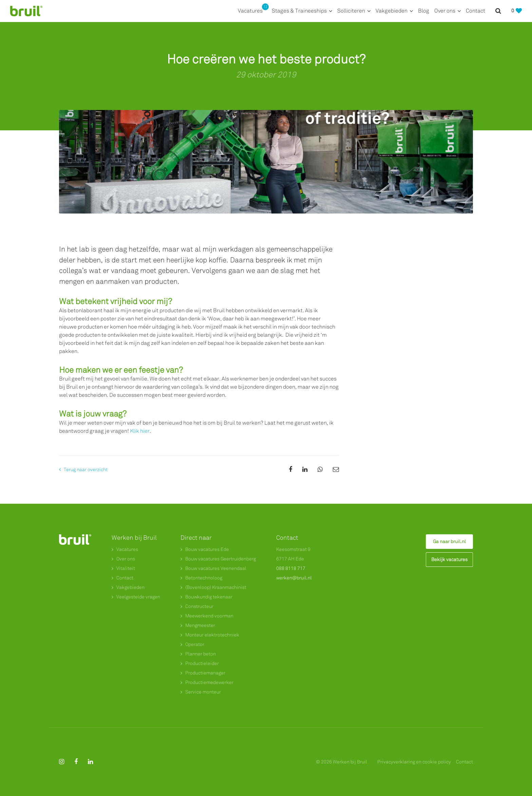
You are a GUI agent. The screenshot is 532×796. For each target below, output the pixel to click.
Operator (195, 644)
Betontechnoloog (204, 578)
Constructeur (199, 606)
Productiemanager (205, 673)
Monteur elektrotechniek (212, 635)
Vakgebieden (392, 11)
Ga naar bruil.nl (449, 542)
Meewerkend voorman (209, 616)
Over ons (445, 11)
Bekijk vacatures (449, 560)
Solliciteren (351, 11)
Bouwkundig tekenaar (209, 597)
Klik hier (140, 431)
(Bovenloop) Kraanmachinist (216, 587)
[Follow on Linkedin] (90, 762)
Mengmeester (200, 625)
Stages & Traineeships (299, 11)
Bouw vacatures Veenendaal (216, 568)
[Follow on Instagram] (62, 762)
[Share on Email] (336, 469)
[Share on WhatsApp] (320, 469)
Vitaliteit (126, 568)
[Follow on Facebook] (76, 762)
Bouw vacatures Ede (207, 549)
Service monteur (203, 692)
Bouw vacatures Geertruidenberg (221, 559)
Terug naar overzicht (86, 470)
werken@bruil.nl (294, 578)
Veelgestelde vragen (138, 597)
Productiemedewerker (209, 682)
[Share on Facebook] (290, 469)
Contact (476, 11)
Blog (424, 11)
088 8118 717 (291, 568)
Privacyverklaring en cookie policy (414, 762)
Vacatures (252, 10)
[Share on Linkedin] (305, 469)
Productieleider (202, 663)
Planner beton (201, 654)
